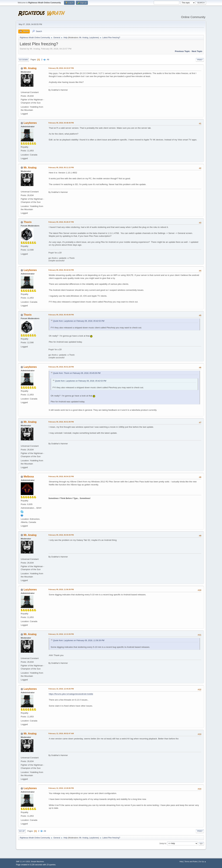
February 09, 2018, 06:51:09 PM (61, 422)
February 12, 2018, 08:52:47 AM (61, 733)
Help (181, 862)
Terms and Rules (191, 862)
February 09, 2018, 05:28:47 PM (61, 222)
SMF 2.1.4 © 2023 (23, 862)
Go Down (23, 60)
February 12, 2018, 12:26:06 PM (61, 788)
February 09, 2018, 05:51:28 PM (61, 367)
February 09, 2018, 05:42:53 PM (61, 270)
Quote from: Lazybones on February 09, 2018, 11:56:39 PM (79, 640)
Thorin (28, 222)
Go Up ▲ (202, 862)
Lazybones (94, 38)
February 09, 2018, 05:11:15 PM (61, 167)
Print (200, 60)
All (48, 59)
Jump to (163, 843)
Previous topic (182, 51)
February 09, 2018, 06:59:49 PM (61, 535)
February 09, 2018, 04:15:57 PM (61, 68)
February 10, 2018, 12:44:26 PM (61, 689)
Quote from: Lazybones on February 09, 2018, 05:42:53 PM (79, 321)
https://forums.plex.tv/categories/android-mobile (71, 694)
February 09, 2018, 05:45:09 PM (61, 315)
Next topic (197, 51)
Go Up (22, 831)
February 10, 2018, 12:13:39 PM (61, 634)
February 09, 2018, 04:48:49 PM (61, 123)
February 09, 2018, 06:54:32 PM (61, 476)
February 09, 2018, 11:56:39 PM (61, 589)
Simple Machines (37, 862)
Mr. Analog (84, 38)
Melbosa (29, 477)
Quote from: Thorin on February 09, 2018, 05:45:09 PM (77, 373)
